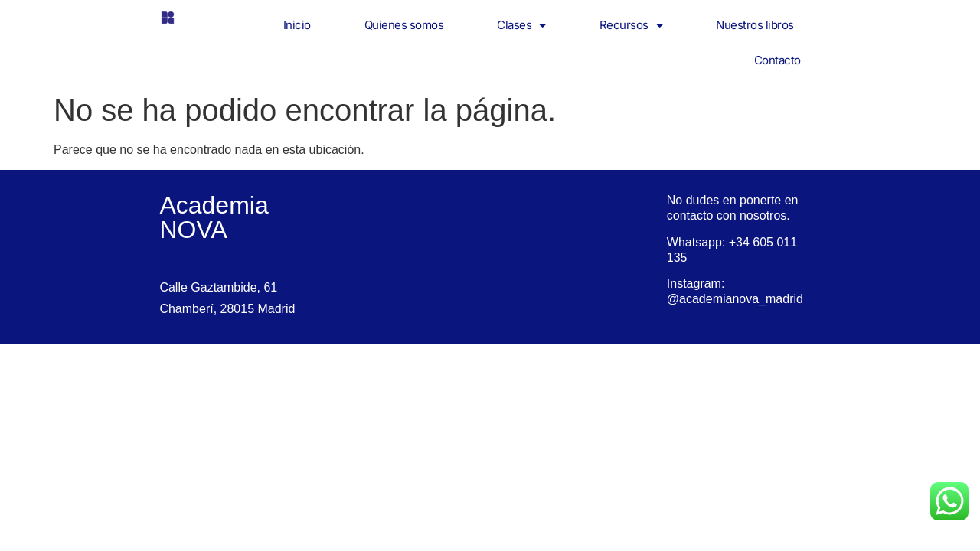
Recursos (631, 26)
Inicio (297, 25)
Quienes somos (404, 25)
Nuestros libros (755, 25)
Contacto (777, 60)
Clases (521, 26)
